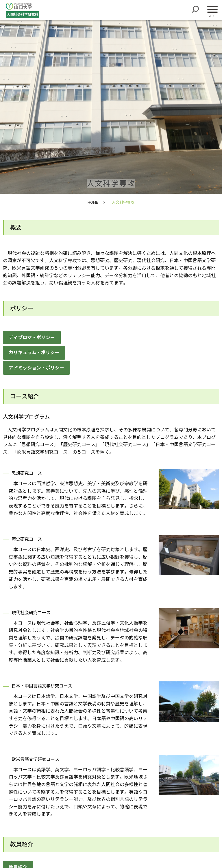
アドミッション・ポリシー (36, 368)
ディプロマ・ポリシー (32, 338)
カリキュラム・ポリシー (34, 353)
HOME (93, 203)
